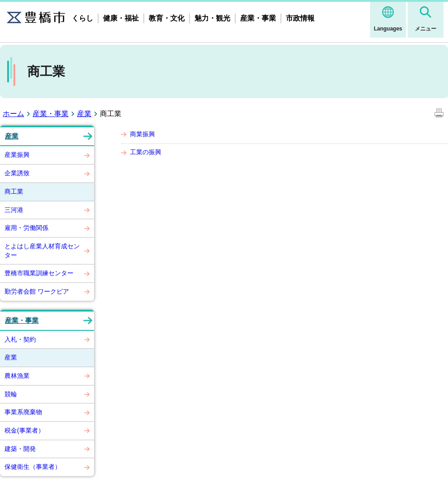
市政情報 (300, 18)
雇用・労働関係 (26, 228)
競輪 (11, 394)
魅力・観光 (212, 18)
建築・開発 (20, 449)
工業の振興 (146, 152)
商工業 (14, 191)
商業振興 (142, 134)
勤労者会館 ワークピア (37, 291)
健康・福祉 (121, 18)
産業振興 (17, 155)
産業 (84, 114)
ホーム (13, 114)
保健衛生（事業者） (33, 467)
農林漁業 (17, 376)
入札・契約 (20, 339)
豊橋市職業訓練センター (39, 273)
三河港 (14, 210)
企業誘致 (17, 173)
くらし (82, 18)
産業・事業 (258, 18)
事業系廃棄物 (23, 412)
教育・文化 (167, 18)
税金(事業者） (24, 430)
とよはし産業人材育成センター (42, 251)
